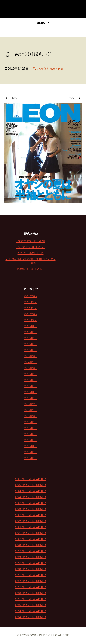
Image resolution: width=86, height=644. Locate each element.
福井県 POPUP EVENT (30, 269)
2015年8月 (30, 428)
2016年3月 (30, 398)
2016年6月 (30, 386)
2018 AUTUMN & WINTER (30, 563)
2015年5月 (30, 440)
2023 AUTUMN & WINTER (30, 503)
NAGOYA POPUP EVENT (30, 241)
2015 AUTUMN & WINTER (30, 599)
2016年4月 (30, 392)
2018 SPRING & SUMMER (30, 569)
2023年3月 (30, 332)
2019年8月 (30, 344)
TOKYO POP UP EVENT (30, 247)
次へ (75, 98)
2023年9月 (30, 320)
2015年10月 (30, 416)
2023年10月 (30, 314)
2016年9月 (30, 374)
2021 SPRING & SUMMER (30, 533)
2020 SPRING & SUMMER (30, 545)
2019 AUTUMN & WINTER (30, 551)
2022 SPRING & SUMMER (30, 521)
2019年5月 (30, 350)
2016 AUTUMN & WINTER (30, 587)
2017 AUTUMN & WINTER (30, 575)
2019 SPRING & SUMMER (30, 557)
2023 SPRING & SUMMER (30, 509)
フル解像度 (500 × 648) (50, 69)
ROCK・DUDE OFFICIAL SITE (48, 635)
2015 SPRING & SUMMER (30, 605)
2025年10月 (30, 296)
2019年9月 (30, 338)
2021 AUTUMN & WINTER (30, 527)
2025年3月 (30, 302)
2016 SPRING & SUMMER (30, 593)
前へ (11, 98)
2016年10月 (30, 368)
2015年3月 (30, 452)
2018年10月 (30, 356)
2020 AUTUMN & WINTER (30, 539)
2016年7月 (30, 380)
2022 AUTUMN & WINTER (30, 515)
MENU (41, 22)
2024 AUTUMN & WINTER (30, 491)
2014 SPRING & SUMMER (30, 617)
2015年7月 (30, 434)
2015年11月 (30, 410)
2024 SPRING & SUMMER (30, 497)
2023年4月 (30, 326)
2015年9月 (30, 422)
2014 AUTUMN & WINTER (30, 611)
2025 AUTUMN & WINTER (30, 479)
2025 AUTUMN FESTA (31, 253)
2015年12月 (30, 404)
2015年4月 (30, 446)
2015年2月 (30, 458)
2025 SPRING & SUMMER (30, 485)
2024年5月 (30, 308)
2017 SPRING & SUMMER (30, 581)
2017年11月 (30, 362)
